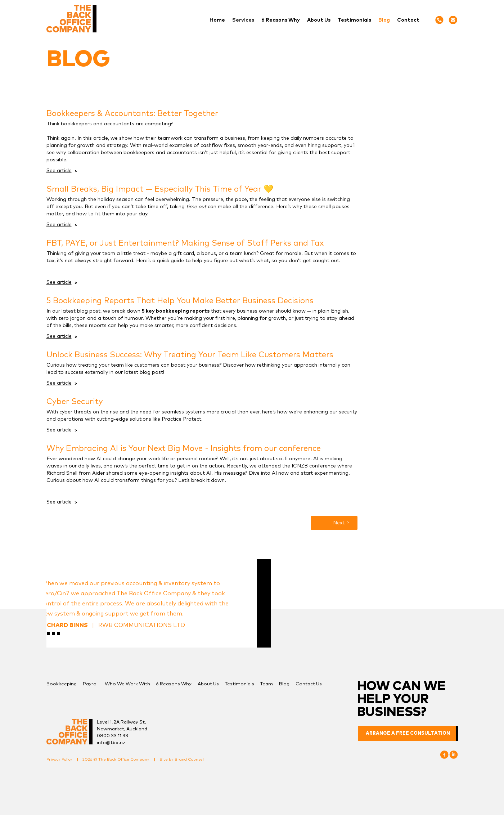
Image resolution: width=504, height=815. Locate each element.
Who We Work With (127, 684)
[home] (71, 19)
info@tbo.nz (111, 743)
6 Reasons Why (281, 20)
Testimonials (354, 20)
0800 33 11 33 (112, 736)
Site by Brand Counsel (182, 759)
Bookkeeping (62, 684)
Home (217, 20)
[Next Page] (334, 523)
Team (267, 684)
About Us (319, 20)
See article (59, 171)
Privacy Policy (59, 759)
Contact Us (309, 684)
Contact (408, 20)
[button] (243, 20)
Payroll (91, 684)
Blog (384, 20)
